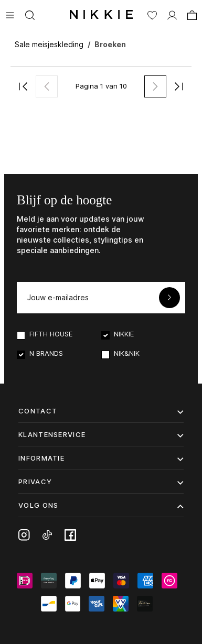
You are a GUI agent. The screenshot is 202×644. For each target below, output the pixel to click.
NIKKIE (124, 334)
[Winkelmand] (192, 14)
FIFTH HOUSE (51, 334)
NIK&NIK (127, 353)
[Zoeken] (30, 14)
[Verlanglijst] (152, 14)
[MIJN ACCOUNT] (172, 14)
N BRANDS (46, 353)
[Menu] (10, 14)
